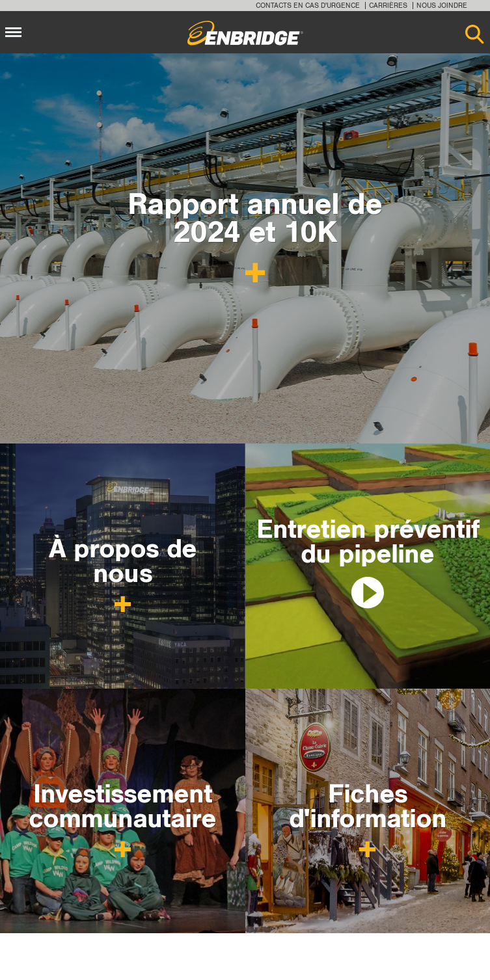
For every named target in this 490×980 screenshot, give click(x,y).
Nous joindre (442, 6)
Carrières (388, 6)
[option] (245, 248)
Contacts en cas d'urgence (308, 6)
